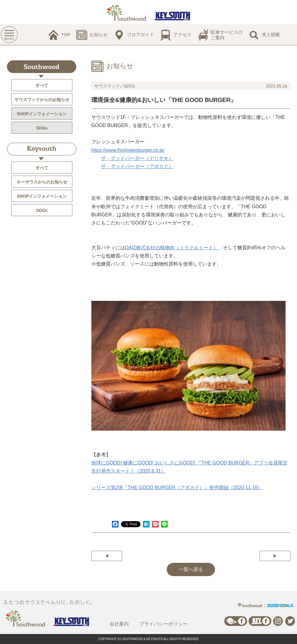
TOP (66, 35)
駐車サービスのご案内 (227, 35)
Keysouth (42, 149)
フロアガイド (141, 35)
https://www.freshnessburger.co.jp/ (128, 150)
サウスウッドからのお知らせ (42, 100)
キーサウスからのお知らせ (42, 182)
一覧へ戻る (191, 569)
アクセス (182, 35)
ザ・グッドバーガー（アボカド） (137, 166)
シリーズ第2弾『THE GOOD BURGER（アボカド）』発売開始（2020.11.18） (177, 488)
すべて (42, 85)
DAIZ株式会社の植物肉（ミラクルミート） (172, 248)
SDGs (42, 128)
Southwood (42, 67)
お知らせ (99, 35)
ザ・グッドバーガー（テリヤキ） (137, 158)
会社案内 (119, 624)
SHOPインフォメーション (42, 114)
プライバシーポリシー (163, 624)
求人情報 (271, 35)
